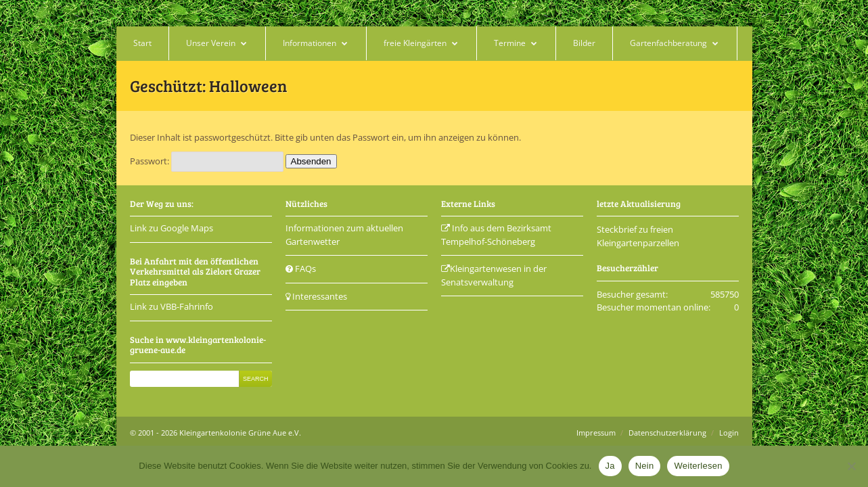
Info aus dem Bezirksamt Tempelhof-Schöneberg (496, 235)
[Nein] (851, 466)
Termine (510, 43)
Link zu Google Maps (172, 228)
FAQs (301, 269)
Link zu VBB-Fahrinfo (172, 306)
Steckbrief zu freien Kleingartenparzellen (638, 236)
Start (142, 43)
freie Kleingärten (415, 43)
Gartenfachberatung (668, 43)
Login (729, 433)
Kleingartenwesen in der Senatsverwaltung (494, 275)
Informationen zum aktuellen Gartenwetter (344, 235)
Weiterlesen (698, 466)
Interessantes (316, 296)
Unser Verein (211, 43)
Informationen (310, 43)
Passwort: (207, 161)
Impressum (596, 433)
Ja (610, 466)
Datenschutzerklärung (667, 433)
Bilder (584, 43)
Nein (645, 466)
